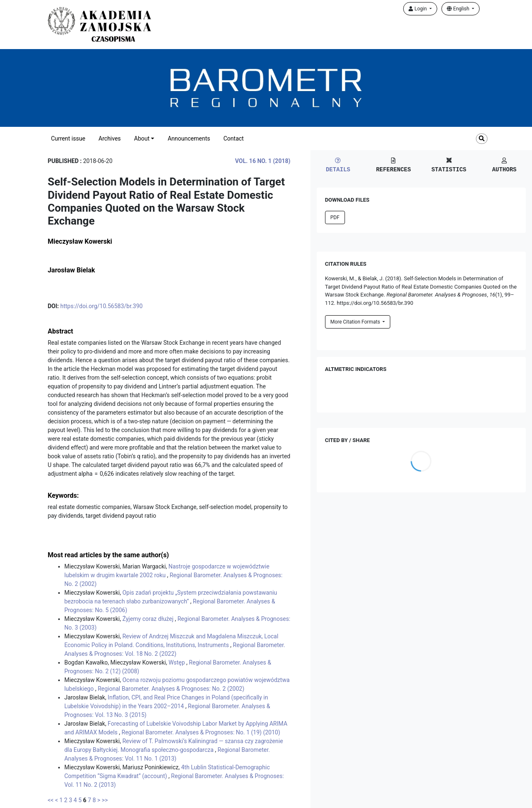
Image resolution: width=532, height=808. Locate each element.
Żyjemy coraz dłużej (148, 619)
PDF (335, 217)
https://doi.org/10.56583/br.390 (101, 306)
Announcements (189, 138)
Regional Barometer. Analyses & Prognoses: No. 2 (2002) (171, 689)
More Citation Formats (356, 322)
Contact (233, 138)
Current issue (68, 138)
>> (105, 800)
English (459, 9)
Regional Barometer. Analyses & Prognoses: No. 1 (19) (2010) (201, 732)
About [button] (142, 138)
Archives (110, 138)
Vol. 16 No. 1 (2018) (263, 161)
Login (418, 9)
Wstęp (177, 662)
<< (51, 800)
